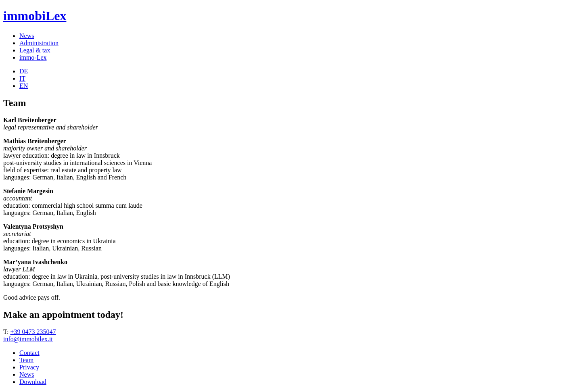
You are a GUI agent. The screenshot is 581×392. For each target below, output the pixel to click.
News (27, 36)
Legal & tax (35, 50)
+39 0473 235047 (33, 332)
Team (26, 360)
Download (33, 382)
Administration (39, 43)
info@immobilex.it (28, 339)
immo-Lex (33, 57)
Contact (29, 353)
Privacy (29, 367)
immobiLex (35, 16)
